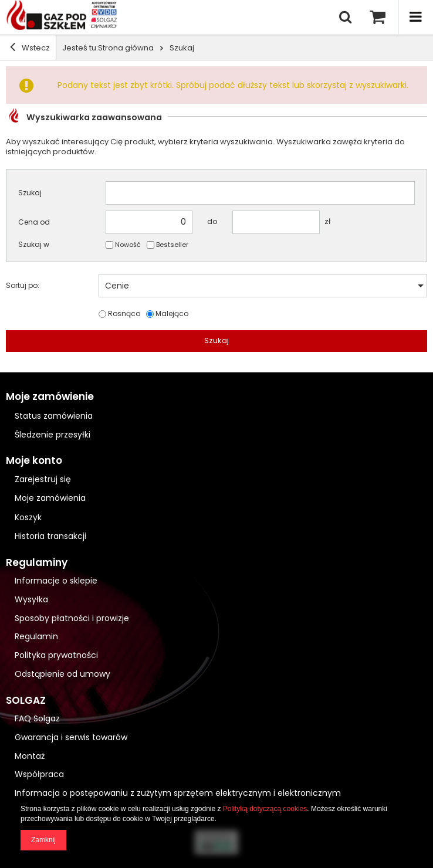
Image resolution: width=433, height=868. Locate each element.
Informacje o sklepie (56, 581)
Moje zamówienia (50, 498)
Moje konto (34, 461)
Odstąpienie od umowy (62, 674)
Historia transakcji (50, 536)
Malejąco (172, 314)
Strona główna (126, 48)
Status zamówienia (54, 416)
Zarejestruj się (43, 479)
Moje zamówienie (50, 397)
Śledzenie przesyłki (53, 435)
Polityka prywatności (56, 655)
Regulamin (36, 637)
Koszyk (28, 518)
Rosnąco (124, 314)
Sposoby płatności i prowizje (72, 618)
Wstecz (30, 47)
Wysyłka (31, 600)
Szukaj (30, 193)
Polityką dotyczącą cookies (265, 809)
